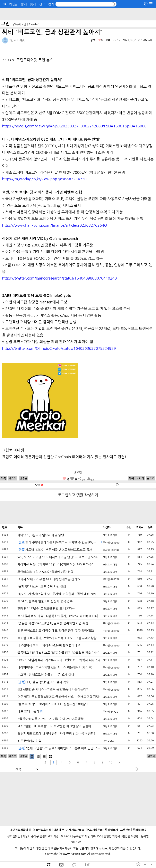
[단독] (21, 550)
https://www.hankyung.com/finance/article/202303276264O (55, 225)
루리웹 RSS (139, 830)
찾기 (51, 4)
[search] (20, 769)
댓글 (39, 485)
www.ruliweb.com (75, 854)
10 (111, 762)
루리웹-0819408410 (114, 543)
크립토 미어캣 (110, 535)
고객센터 (125, 830)
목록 (3, 478)
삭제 (131, 478)
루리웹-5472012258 (114, 712)
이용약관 (59, 830)
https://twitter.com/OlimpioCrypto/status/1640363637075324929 (59, 349)
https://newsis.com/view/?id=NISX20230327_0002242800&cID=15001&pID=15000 (74, 126)
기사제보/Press (75, 830)
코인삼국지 (109, 741)
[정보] (21, 542)
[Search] (86, 4)
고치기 (140, 478)
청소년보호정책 (42, 830)
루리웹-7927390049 (114, 579)
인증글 (23, 478)
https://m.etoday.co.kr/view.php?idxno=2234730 (44, 179)
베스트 (13, 478)
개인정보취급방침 (20, 830)
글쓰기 (151, 478)
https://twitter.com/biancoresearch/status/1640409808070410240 (59, 278)
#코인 (78, 472)
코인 (5, 24)
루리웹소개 (111, 830)
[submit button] (113, 4)
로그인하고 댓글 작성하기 (78, 495)
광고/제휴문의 (94, 830)
